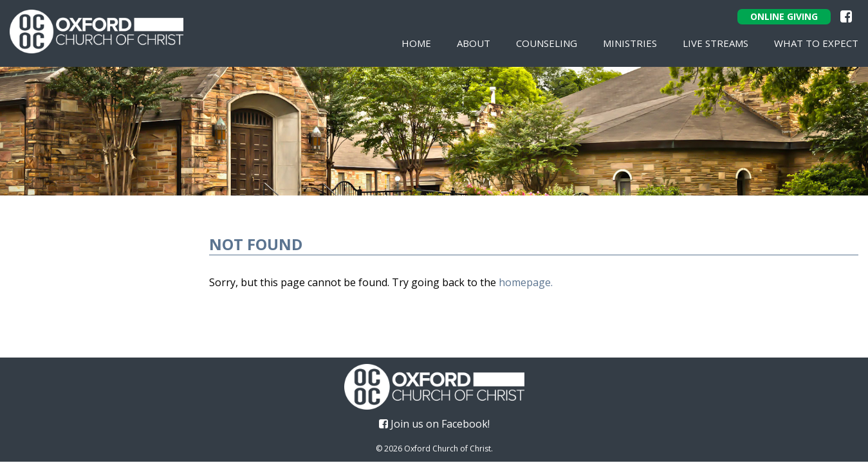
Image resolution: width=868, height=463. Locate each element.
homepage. (526, 282)
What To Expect (816, 43)
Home (416, 43)
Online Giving (784, 16)
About (474, 43)
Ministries (630, 43)
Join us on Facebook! (434, 424)
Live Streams (716, 43)
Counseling (547, 43)
